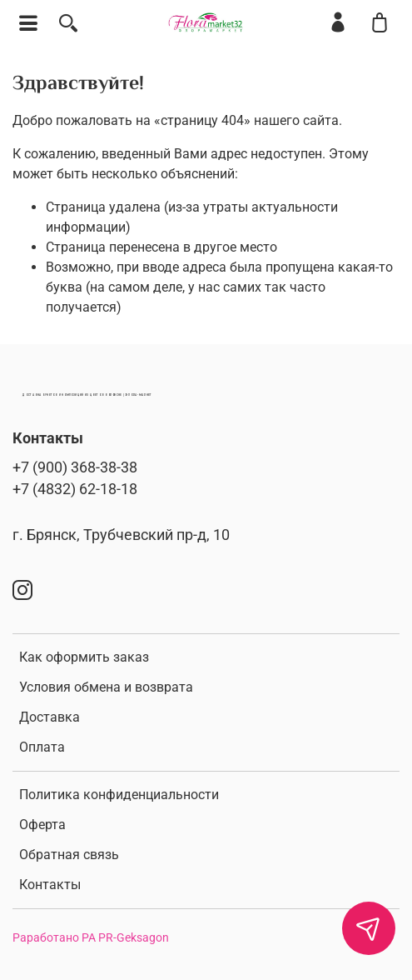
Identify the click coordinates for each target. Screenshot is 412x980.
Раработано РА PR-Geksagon (91, 938)
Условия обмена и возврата (106, 687)
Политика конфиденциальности (119, 795)
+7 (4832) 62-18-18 (75, 489)
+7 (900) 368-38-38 (75, 467)
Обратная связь (69, 855)
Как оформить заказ (84, 657)
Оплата (42, 747)
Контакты (50, 885)
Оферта (42, 825)
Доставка (50, 717)
